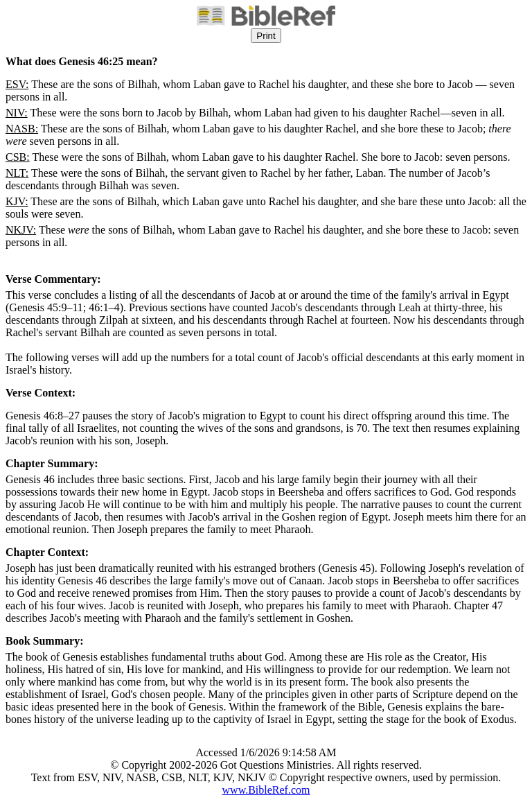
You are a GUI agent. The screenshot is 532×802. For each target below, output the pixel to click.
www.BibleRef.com (266, 790)
